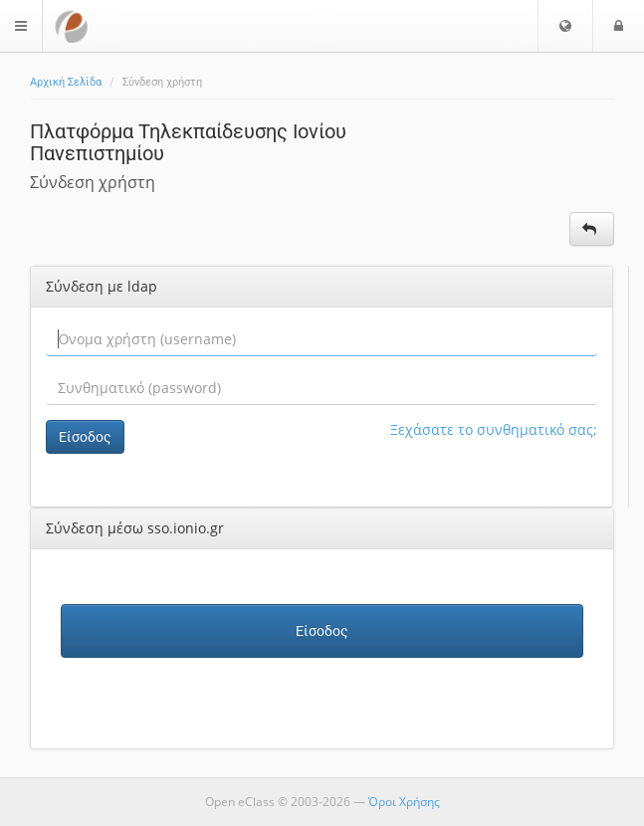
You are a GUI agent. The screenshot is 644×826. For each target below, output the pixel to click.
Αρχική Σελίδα (66, 82)
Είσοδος (85, 437)
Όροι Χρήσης (404, 802)
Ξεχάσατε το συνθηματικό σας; (494, 429)
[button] (565, 26)
